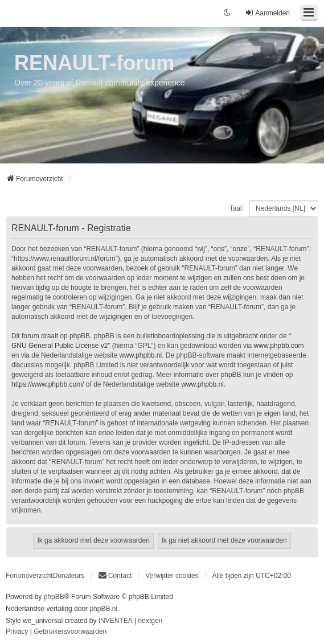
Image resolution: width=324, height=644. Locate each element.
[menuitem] (115, 576)
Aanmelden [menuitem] (267, 13)
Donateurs (69, 576)
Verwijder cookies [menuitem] (172, 576)
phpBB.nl (103, 609)
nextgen (151, 621)
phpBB (54, 597)
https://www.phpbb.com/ (48, 384)
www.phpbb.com (279, 346)
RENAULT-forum (94, 63)
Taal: (237, 208)
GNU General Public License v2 (60, 346)
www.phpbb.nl (140, 355)
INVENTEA (116, 621)
